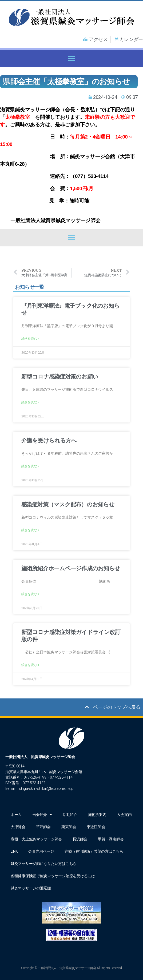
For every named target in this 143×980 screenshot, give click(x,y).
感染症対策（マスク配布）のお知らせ (68, 505)
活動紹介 (70, 815)
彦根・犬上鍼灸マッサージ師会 (36, 839)
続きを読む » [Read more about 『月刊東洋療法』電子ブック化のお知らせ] (30, 339)
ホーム (16, 815)
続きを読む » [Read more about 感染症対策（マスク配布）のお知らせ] (30, 530)
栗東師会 (69, 827)
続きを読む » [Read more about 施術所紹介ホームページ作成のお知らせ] (30, 594)
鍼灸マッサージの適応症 (31, 888)
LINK (14, 851)
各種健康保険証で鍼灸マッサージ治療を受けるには (53, 876)
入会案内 (124, 815)
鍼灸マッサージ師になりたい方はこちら (44, 864)
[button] (72, 58)
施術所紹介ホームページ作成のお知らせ (71, 568)
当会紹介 (42, 815)
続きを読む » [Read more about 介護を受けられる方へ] (30, 466)
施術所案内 (97, 815)
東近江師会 (96, 827)
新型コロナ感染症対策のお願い (60, 377)
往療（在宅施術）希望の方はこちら (94, 851)
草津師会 (43, 827)
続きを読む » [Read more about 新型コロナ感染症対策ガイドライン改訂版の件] (30, 665)
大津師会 (18, 827)
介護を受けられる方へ (49, 441)
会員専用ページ (41, 851)
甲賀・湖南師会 (111, 839)
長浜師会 (80, 839)
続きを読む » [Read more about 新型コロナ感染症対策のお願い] (30, 402)
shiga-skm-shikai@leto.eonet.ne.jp (46, 788)
